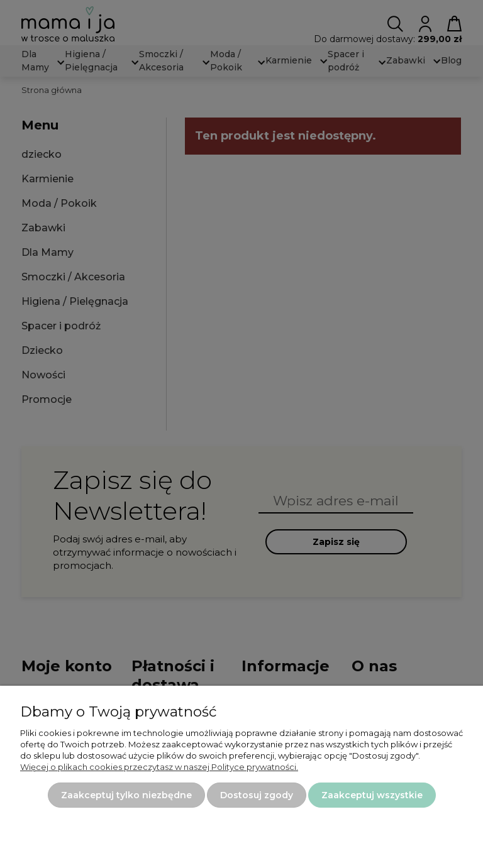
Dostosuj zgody (257, 795)
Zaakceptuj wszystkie (372, 795)
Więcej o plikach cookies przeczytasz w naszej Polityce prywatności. (159, 767)
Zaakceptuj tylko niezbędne (126, 795)
